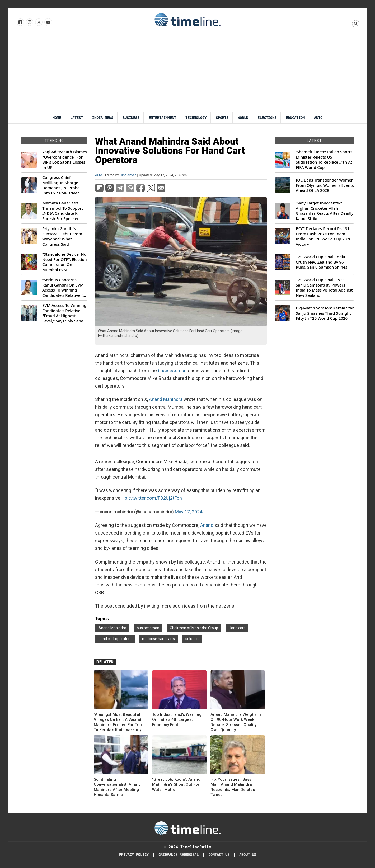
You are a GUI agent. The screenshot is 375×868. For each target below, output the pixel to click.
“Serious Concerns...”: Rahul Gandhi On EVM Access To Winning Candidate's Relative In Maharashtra (64, 288)
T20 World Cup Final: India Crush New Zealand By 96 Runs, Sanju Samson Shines (322, 262)
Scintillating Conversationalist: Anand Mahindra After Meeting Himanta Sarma (117, 787)
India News (103, 118)
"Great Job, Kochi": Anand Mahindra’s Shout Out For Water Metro (176, 784)
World (243, 118)
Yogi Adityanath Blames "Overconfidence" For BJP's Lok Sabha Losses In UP (65, 160)
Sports (222, 118)
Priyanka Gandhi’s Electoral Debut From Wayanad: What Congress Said (62, 236)
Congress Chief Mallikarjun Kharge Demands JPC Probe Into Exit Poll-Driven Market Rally (61, 185)
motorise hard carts (158, 639)
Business (131, 118)
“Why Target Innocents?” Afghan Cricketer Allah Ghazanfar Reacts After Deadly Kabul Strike (325, 211)
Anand (207, 525)
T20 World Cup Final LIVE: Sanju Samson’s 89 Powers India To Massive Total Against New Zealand (324, 288)
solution (192, 639)
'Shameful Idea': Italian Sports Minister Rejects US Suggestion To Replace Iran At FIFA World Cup (324, 160)
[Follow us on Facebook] (20, 22)
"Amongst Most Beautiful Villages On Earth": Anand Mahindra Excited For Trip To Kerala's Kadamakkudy (118, 722)
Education (295, 118)
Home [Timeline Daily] (57, 118)
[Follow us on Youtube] (48, 22)
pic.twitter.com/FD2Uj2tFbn (153, 498)
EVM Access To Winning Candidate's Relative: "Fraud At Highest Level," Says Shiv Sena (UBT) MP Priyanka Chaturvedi (64, 313)
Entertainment (162, 118)
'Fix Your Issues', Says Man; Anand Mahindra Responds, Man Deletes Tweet (233, 787)
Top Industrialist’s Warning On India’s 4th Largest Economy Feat (177, 720)
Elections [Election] (267, 118)
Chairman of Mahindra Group (194, 628)
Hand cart (237, 628)
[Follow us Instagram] (29, 22)
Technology (196, 118)
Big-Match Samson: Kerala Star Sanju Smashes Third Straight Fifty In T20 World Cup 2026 (325, 313)
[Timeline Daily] (187, 828)
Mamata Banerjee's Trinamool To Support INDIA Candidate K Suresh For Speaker (63, 211)
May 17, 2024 (189, 512)
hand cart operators (115, 639)
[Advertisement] (187, 73)
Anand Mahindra (166, 399)
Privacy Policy (134, 855)
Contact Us (219, 855)
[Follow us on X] (38, 22)
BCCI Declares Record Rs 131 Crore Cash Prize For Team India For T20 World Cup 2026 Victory (324, 236)
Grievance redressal (179, 855)
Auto (318, 118)
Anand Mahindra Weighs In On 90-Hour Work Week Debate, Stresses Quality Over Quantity (236, 722)
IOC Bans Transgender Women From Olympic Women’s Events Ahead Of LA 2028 (325, 185)
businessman (172, 371)
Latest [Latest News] (77, 118)
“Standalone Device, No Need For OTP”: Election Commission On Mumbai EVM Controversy (65, 262)
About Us (248, 855)
